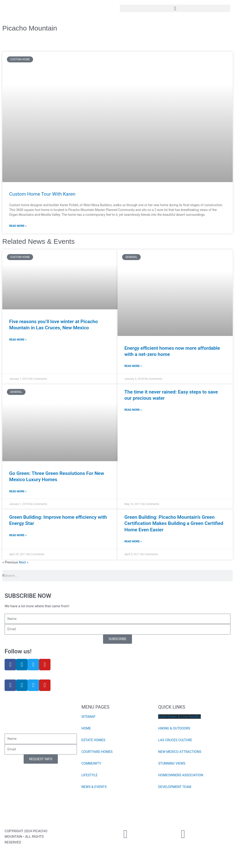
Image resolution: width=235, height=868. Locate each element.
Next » (24, 563)
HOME (86, 729)
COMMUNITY (92, 764)
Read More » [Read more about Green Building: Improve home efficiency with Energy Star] (18, 536)
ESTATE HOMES (94, 741)
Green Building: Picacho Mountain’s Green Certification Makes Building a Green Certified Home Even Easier (174, 524)
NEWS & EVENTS (94, 788)
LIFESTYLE (90, 776)
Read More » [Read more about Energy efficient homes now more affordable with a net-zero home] (133, 366)
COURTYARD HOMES (98, 752)
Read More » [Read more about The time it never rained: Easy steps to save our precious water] (133, 410)
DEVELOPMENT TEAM (175, 788)
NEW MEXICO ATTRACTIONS (180, 752)
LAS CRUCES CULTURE (176, 741)
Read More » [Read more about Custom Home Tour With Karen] (18, 226)
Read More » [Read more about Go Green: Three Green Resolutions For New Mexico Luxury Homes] (18, 492)
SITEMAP (89, 717)
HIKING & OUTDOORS (175, 729)
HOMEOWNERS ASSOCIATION (181, 776)
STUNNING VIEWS (172, 764)
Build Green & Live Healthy (179, 717)
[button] (175, 8)
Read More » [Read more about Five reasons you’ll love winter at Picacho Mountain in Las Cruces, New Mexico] (18, 340)
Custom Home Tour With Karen (42, 194)
